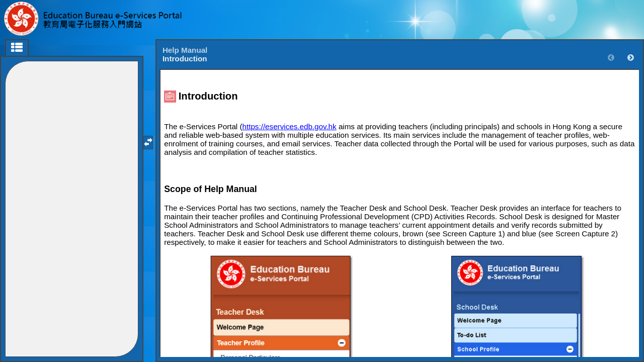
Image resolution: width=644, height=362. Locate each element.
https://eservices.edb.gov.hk (290, 126)
